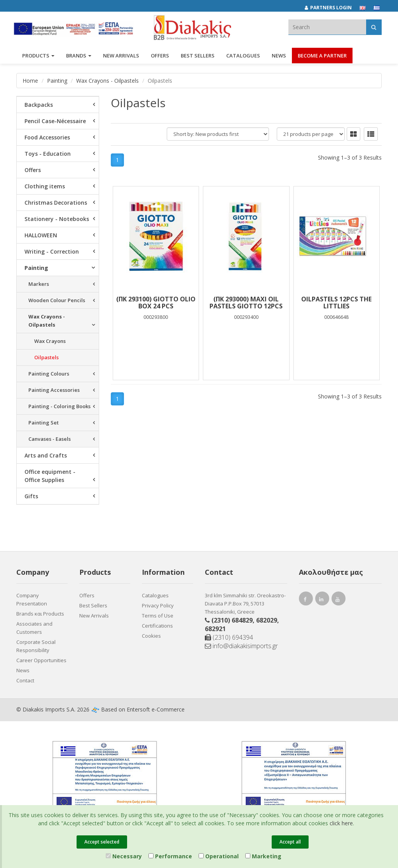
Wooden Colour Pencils (57, 300)
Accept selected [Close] (102, 842)
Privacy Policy (158, 605)
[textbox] (327, 27)
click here (341, 823)
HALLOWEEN (41, 235)
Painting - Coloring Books (59, 406)
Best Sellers (198, 57)
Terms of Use (158, 616)
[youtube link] (339, 600)
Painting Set (44, 423)
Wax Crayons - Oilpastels (107, 81)
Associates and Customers (34, 628)
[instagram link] (322, 600)
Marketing (263, 856)
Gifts (31, 496)
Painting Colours (49, 374)
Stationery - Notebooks (57, 219)
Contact (25, 680)
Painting (57, 81)
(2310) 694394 (229, 637)
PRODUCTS (38, 57)
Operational (219, 856)
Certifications (157, 626)
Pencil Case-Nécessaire (55, 121)
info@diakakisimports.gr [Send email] (241, 646)
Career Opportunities (41, 660)
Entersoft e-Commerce (156, 709)
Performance (170, 856)
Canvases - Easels (50, 439)
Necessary (124, 856)
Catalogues (243, 57)
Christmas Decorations (56, 203)
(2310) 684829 (232, 620)
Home (30, 81)
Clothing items (45, 186)
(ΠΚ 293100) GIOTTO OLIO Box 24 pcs (156, 303)
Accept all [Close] (290, 842)
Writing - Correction (52, 251)
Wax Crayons (50, 341)
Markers (39, 284)
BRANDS (79, 57)
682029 (267, 620)
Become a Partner (322, 57)
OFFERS (160, 57)
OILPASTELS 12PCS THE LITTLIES (336, 303)
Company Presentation (32, 599)
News (279, 57)
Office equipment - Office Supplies (50, 476)
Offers (33, 170)
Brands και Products (40, 614)
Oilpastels (46, 357)
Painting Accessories (54, 390)
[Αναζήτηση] (374, 27)
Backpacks (39, 105)
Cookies (151, 636)
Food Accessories (47, 137)
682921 (215, 629)
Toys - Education (48, 154)
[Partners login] (332, 8)
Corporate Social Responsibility (36, 646)
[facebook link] (306, 600)
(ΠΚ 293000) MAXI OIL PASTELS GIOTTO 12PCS (246, 303)
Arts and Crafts (46, 455)
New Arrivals (94, 616)
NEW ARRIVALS (121, 57)
